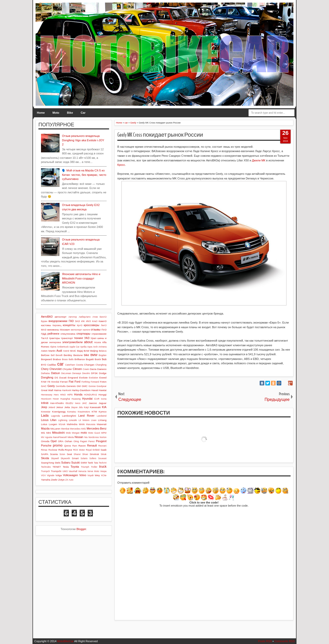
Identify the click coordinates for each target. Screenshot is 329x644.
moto (84, 433)
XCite (104, 475)
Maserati (102, 424)
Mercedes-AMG (78, 429)
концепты (69, 325)
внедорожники (58, 321)
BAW (86, 351)
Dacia (93, 369)
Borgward (46, 359)
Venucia (82, 471)
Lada (45, 415)
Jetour (60, 407)
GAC (44, 386)
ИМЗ (88, 321)
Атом (95, 317)
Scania (54, 454)
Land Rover (87, 416)
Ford (77, 382)
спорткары (84, 334)
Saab (104, 450)
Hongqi (102, 395)
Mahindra (72, 424)
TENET (57, 467)
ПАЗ (104, 330)
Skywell (55, 458)
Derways (77, 373)
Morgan (76, 433)
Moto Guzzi (94, 433)
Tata (96, 463)
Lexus (45, 420)
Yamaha (46, 480)
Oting (76, 441)
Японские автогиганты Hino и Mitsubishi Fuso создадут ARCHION (81, 278)
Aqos (90, 347)
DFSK (94, 373)
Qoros (67, 446)
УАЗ (87, 338)
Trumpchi (56, 471)
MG (43, 433)
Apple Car (74, 347)
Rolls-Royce (65, 450)
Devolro (86, 373)
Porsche (46, 445)
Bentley (68, 355)
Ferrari (64, 382)
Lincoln (73, 420)
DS (56, 378)
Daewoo (102, 369)
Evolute (83, 378)
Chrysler (67, 369)
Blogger (81, 529)
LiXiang (102, 420)
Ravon (82, 446)
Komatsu (72, 412)
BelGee (45, 355)
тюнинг (79, 338)
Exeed (103, 378)
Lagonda (55, 416)
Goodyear (101, 386)
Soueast (102, 458)
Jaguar (103, 403)
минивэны (53, 330)
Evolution (94, 378)
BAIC (73, 351)
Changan (89, 365)
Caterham (70, 365)
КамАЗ (103, 321)
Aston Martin (48, 351)
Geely (51, 386)
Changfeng (101, 365)
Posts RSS (265, 641)
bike (86, 355)
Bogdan (103, 355)
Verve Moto (93, 471)
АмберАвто (85, 317)
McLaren (55, 429)
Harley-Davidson (81, 390)
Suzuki (75, 463)
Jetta (67, 407)
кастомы (46, 325)
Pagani (84, 441)
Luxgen (53, 424)
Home (41, 113)
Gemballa (61, 386)
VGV (43, 475)
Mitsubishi (58, 433)
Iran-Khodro (57, 403)
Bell (53, 355)
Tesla (66, 467)
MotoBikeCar (65, 641)
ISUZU (69, 403)
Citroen (77, 369)
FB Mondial (53, 382)
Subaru (66, 463)
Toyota (75, 467)
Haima (58, 390)
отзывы (96, 329)
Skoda (45, 458)
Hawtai (103, 390)
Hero (56, 395)
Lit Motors (84, 420)
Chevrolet (56, 369)
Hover (56, 399)
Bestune (78, 355)
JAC (84, 403)
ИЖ (83, 321)
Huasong (76, 399)
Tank (90, 463)
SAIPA (45, 454)
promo (58, 445)
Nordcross (94, 437)
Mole (68, 433)
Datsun (56, 373)
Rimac (44, 450)
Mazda (45, 428)
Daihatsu (46, 373)
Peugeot (101, 441)
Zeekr (54, 480)
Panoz (91, 441)
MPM (104, 433)
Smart (75, 458)
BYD (44, 365)
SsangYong (47, 463)
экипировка (55, 342)
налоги (86, 330)
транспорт (67, 338)
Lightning (63, 420)
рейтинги (53, 334)
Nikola (71, 437)
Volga (59, 475)
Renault (92, 445)
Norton (103, 437)
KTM (94, 412)
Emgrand (73, 378)
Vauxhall (73, 471)
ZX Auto (69, 480)
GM (79, 386)
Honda (78, 394)
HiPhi (70, 395)
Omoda (45, 441)
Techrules (46, 467)
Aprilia (83, 347)
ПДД (44, 334)
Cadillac (52, 365)
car (60, 364)
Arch (95, 347)
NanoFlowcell (60, 437)
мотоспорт (76, 330)
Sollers (93, 458)
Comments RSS (285, 641)
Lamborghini (69, 416)
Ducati (63, 378)
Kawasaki (95, 407)
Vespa (103, 471)
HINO (63, 395)
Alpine (53, 347)
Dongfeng (47, 377)
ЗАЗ (77, 321)
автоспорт (61, 317)
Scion (62, 454)
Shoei (85, 454)
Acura (97, 342)
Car (83, 113)
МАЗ (44, 330)
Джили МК (259, 160)
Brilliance (80, 359)
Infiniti (45, 403)
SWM (84, 463)
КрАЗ (80, 325)
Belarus (103, 351)
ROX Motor (79, 450)
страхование (99, 334)
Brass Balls (68, 359)
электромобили (73, 342)
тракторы (54, 338)
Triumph (85, 467)
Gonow (92, 386)
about (88, 342)
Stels (57, 463)
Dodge (103, 373)
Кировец (57, 325)
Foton (103, 382)
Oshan (68, 441)
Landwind (102, 416)
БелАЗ (103, 317)
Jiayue (74, 407)
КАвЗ (95, 321)
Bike (70, 113)
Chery (45, 369)
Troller (94, 467)
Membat (65, 429)
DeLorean (66, 373)
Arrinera (102, 347)
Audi (59, 351)
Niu (86, 437)
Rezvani (102, 446)
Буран (44, 321)
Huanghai (65, 399)
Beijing (94, 351)
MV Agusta (47, 437)
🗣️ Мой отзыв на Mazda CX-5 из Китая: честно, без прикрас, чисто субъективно (84, 175)
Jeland (52, 407)
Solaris (84, 458)
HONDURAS (91, 395)
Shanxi (77, 454)
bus (104, 359)
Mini (48, 433)
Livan (94, 420)
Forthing (86, 382)
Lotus (44, 424)
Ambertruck (63, 347)
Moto (56, 113)
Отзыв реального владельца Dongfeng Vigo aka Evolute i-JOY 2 (83, 140)
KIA (104, 407)
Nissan (79, 437)
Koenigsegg (59, 412)
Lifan (53, 420)
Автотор (73, 317)
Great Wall (47, 390)
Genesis (71, 386)
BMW (94, 355)
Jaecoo (93, 403)
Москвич (65, 330)
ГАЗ (71, 321)
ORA (61, 441)
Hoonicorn (46, 399)
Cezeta (80, 365)
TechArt (103, 463)
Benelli (59, 355)
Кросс (121, 165)
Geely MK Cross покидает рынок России (160, 135)
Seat (69, 454)
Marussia (91, 424)
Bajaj (80, 351)
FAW (44, 382)
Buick (98, 359)
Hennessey (47, 395)
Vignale (51, 475)
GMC (85, 386)
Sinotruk (94, 454)
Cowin (86, 369)
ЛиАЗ (104, 325)
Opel (54, 441)
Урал (93, 338)
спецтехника (68, 334)
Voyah (91, 475)
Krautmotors (84, 412)
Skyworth (65, 458)
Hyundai (87, 399)
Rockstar (53, 450)
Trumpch (45, 471)
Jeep (44, 407)
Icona (104, 399)
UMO (65, 471)
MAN (82, 424)
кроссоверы (92, 325)
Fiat (71, 382)
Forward (95, 382)
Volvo (83, 475)
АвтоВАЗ (47, 317)
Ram (75, 446)
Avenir (66, 351)
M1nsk (62, 424)
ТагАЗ (44, 338)
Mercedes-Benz (97, 428)
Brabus (57, 359)
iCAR (97, 399)
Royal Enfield (93, 450)
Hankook (67, 390)
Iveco (78, 403)
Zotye (61, 480)
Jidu (81, 407)
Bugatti (90, 359)
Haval (94, 390)
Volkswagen (71, 475)
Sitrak (104, 454)
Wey (97, 475)
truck (103, 467)
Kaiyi (86, 407)
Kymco (103, 412)
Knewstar (46, 412)
